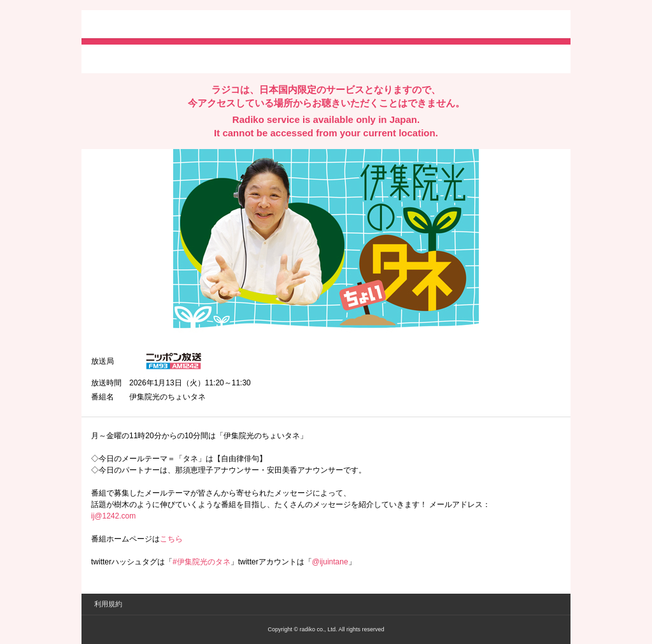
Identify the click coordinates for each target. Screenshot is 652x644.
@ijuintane (330, 562)
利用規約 (108, 604)
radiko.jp (129, 25)
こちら (171, 539)
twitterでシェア (110, 58)
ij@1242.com (113, 516)
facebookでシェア (162, 58)
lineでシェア (221, 58)
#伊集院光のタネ (202, 562)
